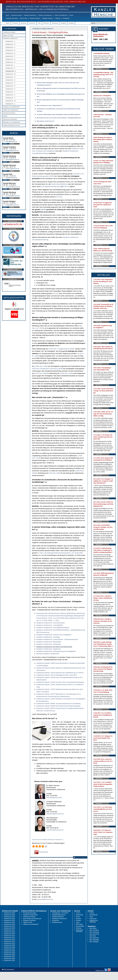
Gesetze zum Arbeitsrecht (45, 15)
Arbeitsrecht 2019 (9, 926)
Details (12, 144)
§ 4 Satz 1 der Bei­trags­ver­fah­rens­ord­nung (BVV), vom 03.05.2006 (60, 553)
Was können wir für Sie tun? (43, 718)
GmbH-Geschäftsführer (59, 184)
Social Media (80, 926)
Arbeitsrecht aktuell (17, 15)
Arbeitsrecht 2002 (9, 959)
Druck (78, 917)
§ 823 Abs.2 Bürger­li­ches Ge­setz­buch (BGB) (47, 369)
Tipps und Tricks (8, 35)
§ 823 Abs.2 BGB (41, 373)
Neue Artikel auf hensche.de (32, 919)
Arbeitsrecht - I (10, 65)
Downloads (80, 915)
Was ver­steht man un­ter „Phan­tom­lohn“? (50, 105)
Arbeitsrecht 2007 (9, 949)
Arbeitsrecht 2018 (9, 928)
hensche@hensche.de (54, 798)
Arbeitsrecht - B (10, 44)
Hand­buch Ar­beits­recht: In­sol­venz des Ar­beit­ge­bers (54, 635)
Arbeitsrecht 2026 (9, 913)
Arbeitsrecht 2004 (9, 955)
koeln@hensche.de (11, 178)
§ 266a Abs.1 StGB (41, 366)
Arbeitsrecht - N (10, 77)
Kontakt (78, 921)
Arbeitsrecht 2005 (9, 953)
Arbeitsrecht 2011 (9, 941)
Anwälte (71, 23)
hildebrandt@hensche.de (55, 814)
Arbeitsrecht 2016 (9, 932)
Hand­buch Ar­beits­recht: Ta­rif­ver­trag (48, 644)
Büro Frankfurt (94, 930)
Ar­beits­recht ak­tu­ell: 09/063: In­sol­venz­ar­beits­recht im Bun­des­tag (58, 704)
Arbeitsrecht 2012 (9, 940)
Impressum (93, 919)
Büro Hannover (94, 934)
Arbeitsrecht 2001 (9, 960)
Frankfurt (15, 23)
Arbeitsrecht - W (10, 101)
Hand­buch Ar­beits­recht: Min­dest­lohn (49, 642)
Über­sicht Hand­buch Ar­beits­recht (48, 654)
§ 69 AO (66, 186)
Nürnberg (55, 23)
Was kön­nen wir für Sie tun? (46, 121)
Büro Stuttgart (94, 942)
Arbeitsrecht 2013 (9, 938)
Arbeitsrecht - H (10, 62)
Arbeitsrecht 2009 (9, 945)
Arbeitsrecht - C (10, 47)
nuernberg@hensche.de (13, 196)
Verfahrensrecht (57, 922)
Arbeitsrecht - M (10, 74)
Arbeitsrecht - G (10, 59)
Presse (71, 15)
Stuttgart (63, 23)
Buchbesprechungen (30, 913)
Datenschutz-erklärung (94, 921)
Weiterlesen (99, 69)
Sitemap (79, 928)
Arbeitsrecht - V (10, 98)
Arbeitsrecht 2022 (9, 921)
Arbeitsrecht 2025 (9, 915)
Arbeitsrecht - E (10, 53)
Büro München (94, 938)
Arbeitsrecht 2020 (9, 924)
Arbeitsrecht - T (10, 92)
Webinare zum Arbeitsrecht (12, 122)
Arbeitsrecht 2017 (9, 930)
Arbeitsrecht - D (10, 50)
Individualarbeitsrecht (59, 915)
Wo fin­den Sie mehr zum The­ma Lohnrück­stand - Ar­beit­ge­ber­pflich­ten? (59, 118)
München (46, 23)
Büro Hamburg (94, 932)
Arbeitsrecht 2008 (9, 947)
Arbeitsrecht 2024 (9, 917)
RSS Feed (79, 924)
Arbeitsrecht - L (11, 71)
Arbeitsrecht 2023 (9, 919)
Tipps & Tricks (24, 18)
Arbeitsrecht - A (10, 41)
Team (91, 917)
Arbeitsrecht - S (10, 89)
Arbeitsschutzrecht (58, 917)
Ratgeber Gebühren (48, 18)
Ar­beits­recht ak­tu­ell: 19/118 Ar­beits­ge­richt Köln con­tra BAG (57, 675)
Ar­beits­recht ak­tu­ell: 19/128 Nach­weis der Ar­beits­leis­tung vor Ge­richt (60, 673)
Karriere (79, 919)
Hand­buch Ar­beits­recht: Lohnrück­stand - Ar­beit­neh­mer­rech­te (57, 639)
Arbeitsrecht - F (10, 56)
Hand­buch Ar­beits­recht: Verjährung (48, 649)
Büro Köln (93, 936)
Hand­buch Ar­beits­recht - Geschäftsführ (50, 625)
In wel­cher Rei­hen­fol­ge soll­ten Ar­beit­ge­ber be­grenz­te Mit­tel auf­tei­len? (58, 114)
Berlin (8, 23)
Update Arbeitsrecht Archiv (11, 125)
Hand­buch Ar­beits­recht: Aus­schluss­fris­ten (51, 623)
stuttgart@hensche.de (12, 205)
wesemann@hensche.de (55, 830)
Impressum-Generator (12, 18)
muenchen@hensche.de (13, 187)
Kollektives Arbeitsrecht (59, 919)
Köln (39, 23)
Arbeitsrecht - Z (10, 104)
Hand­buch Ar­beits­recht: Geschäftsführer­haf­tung (53, 628)
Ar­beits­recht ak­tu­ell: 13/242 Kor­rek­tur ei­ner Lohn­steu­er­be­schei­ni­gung (60, 682)
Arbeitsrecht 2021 (9, 922)
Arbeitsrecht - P (10, 83)
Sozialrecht (55, 921)
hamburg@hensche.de (12, 160)
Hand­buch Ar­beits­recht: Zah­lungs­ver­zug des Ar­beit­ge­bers (56, 651)
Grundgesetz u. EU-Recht (60, 913)
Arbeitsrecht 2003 (9, 957)
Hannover (32, 23)
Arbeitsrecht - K (10, 68)
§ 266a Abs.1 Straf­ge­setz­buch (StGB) (62, 349)
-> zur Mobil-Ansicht (10, 29)
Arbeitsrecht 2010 (9, 943)
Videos (5, 116)
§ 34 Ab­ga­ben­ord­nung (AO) (50, 186)
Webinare (58, 18)
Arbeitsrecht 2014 (9, 936)
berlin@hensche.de (11, 142)
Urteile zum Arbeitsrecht (61, 15)
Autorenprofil (41, 852)
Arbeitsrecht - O (10, 80)
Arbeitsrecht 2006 (9, 951)
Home (7, 15)
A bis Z (78, 913)
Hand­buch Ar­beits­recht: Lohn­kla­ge (48, 637)
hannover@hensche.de (12, 169)
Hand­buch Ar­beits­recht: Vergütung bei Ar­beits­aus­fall (54, 647)
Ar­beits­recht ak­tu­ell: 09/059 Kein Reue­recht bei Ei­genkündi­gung (58, 706)
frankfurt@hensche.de (12, 151)
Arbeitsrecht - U (10, 95)
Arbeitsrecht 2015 (9, 934)
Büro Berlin (93, 928)
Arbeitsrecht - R (10, 86)
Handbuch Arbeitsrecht (30, 15)
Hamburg (23, 23)
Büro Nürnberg (94, 940)
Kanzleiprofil (66, 18)
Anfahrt (5, 144)
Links (78, 922)
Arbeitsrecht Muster (35, 18)
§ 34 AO (59, 197)
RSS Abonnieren (80, 857)
